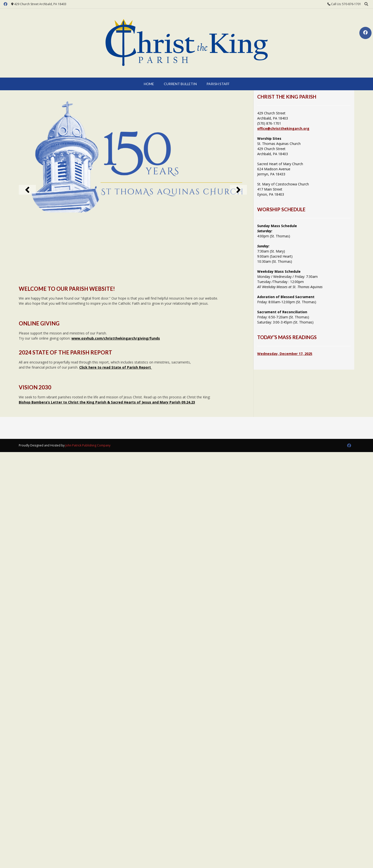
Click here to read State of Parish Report (116, 367)
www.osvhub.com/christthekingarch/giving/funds (116, 338)
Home (149, 84)
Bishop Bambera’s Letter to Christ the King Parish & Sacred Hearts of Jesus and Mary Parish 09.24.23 (107, 402)
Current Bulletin (180, 84)
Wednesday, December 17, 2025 (285, 354)
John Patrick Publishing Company (88, 445)
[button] (27, 190)
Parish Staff (218, 84)
